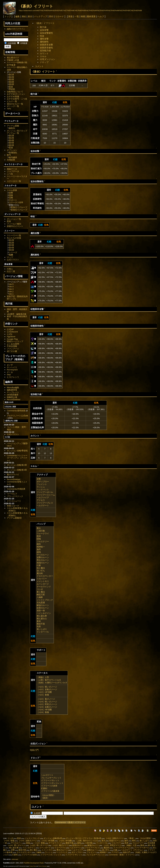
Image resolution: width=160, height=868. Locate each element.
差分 (30, 16)
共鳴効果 (11, 160)
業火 (39, 528)
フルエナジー (43, 541)
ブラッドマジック (15, 496)
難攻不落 (41, 624)
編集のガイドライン (16, 29)
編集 (17, 16)
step (9, 375)
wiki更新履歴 (13, 395)
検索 (83, 16)
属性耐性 (44, 42)
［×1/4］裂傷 (43, 712)
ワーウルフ (12, 494)
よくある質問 (13, 344)
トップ (8, 16)
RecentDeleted (14, 400)
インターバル (43, 632)
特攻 (42, 36)
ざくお (10, 372)
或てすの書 (12, 351)
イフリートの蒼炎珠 (50, 791)
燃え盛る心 (42, 618)
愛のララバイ (13, 475)
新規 (70, 16)
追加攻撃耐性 (46, 33)
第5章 (11, 84)
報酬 (11, 255)
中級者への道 (13, 60)
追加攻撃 (44, 30)
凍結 (24, 16)
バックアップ (41, 16)
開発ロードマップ (15, 341)
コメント (39, 66)
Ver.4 (11, 287)
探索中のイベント (15, 226)
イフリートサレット (50, 780)
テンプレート (13, 392)
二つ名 (10, 174)
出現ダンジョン (47, 59)
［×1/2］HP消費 (44, 692)
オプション (12, 150)
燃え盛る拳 (42, 616)
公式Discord (12, 332)
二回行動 (41, 531)
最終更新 (91, 16)
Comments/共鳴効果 (16, 489)
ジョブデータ (13, 171)
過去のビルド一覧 (15, 104)
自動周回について (15, 92)
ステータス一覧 (14, 181)
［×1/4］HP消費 (44, 710)
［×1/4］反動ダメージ (47, 707)
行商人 (10, 269)
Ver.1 (11, 294)
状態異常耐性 (46, 48)
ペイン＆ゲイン (44, 613)
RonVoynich (12, 370)
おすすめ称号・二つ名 (17, 99)
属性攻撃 (44, 39)
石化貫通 (41, 603)
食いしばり (42, 629)
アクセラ (41, 500)
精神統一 (41, 547)
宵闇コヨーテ (13, 506)
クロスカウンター (45, 576)
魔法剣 (40, 573)
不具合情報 (12, 346)
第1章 (11, 75)
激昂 (39, 549)
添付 (51, 16)
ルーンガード (43, 584)
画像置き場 (12, 397)
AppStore (11, 337)
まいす (10, 365)
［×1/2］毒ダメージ (46, 699)
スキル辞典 (12, 190)
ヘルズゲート (43, 505)
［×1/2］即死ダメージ (47, 704)
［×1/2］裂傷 (43, 695)
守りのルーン (43, 555)
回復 (11, 195)
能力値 (43, 27)
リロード (60, 16)
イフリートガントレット (52, 783)
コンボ (40, 589)
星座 (11, 87)
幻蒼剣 (44, 788)
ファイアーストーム (46, 495)
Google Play (12, 339)
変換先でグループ (19, 210)
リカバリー (42, 579)
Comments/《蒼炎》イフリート (70, 822)
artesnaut (15, 859)
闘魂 (39, 539)
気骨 (39, 626)
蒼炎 (39, 621)
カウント (44, 53)
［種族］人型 (43, 677)
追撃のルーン (43, 557)
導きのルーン (43, 560)
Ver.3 (11, 289)
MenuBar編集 (13, 388)
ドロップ (44, 62)
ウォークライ (43, 533)
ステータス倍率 (16, 202)
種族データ (12, 169)
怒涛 (39, 536)
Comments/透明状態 (16, 411)
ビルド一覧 (12, 101)
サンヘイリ (12, 367)
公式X (10, 334)
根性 (39, 544)
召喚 (11, 198)
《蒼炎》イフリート (36, 6)
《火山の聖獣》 (48, 795)
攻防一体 (41, 611)
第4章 (11, 82)
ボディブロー (43, 482)
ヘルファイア (43, 498)
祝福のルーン (43, 563)
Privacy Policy (33, 866)
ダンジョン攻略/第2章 (17, 465)
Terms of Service (42, 866)
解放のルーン (43, 605)
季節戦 (12, 89)
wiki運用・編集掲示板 (17, 314)
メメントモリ (43, 581)
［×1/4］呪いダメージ (47, 702)
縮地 (39, 552)
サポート (13, 200)
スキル (43, 56)
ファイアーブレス (45, 503)
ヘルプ (101, 16)
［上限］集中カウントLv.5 (49, 680)
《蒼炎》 (45, 798)
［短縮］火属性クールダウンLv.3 (52, 683)
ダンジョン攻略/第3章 (17, 470)
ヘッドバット (43, 490)
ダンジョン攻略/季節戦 (17, 451)
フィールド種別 (14, 224)
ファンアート (13, 349)
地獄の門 (34, 750)
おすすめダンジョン (16, 94)
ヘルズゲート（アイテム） (132, 850)
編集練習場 (12, 390)
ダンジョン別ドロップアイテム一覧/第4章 (84, 838)
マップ (10, 257)
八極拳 (40, 597)
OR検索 (22, 43)
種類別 (12, 128)
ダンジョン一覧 (14, 219)
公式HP (10, 329)
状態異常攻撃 (46, 45)
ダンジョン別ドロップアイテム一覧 (17, 132)
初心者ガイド (13, 58)
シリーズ (13, 252)
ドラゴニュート (14, 501)
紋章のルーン (43, 608)
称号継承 (13, 157)
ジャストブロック (45, 600)
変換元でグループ (19, 207)
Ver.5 (11, 284)
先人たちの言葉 (14, 238)
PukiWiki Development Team (34, 863)
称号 (9, 155)
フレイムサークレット (51, 778)
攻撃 (39, 479)
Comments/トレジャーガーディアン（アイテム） (17, 458)
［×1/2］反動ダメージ (47, 689)
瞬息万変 (41, 595)
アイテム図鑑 (13, 126)
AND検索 (10, 43)
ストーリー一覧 (14, 235)
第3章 (11, 79)
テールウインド (44, 587)
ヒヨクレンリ (13, 377)
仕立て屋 (11, 271)
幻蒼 (39, 565)
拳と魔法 (41, 592)
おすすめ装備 (13, 97)
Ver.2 (11, 292)
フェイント (42, 484)
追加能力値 (45, 50)
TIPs (9, 109)
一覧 (77, 16)
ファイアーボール (45, 492)
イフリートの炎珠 (49, 786)
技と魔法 (41, 568)
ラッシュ (41, 487)
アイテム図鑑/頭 (14, 518)
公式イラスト (13, 260)
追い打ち (41, 571)
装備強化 (13, 153)
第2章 (11, 77)
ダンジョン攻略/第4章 (53, 838)
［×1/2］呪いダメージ (47, 687)
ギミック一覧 (13, 106)
